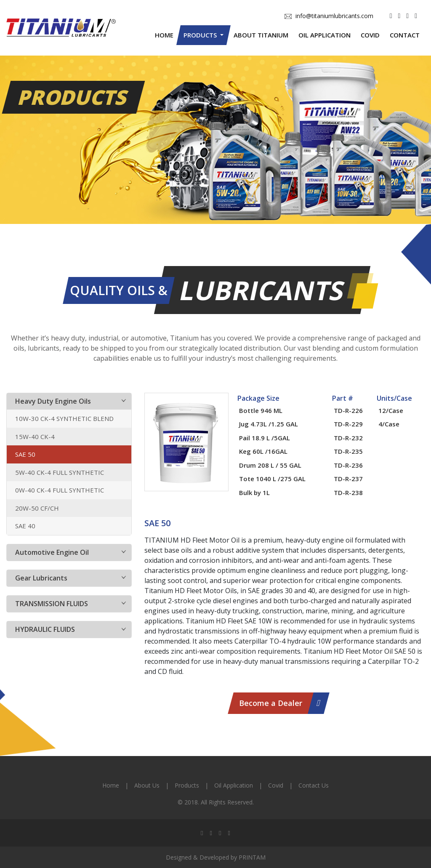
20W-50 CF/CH (37, 508)
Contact (405, 35)
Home (164, 35)
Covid (370, 35)
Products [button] (201, 35)
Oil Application (325, 35)
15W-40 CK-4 (35, 437)
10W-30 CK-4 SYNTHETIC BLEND (64, 418)
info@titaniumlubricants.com (329, 16)
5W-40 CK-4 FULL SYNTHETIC (60, 472)
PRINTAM (252, 857)
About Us (147, 785)
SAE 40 (25, 526)
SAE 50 (25, 454)
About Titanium (261, 35)
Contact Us (314, 785)
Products (187, 785)
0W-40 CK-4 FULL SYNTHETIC (60, 490)
